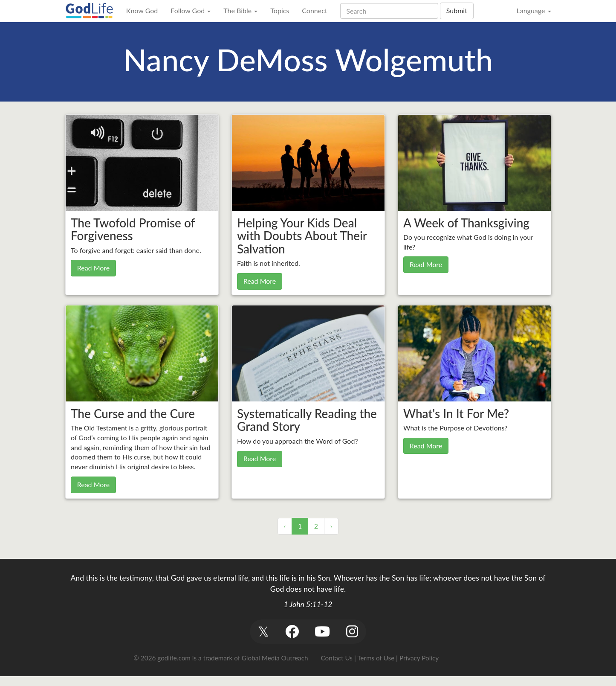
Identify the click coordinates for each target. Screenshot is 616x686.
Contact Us (337, 658)
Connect (314, 10)
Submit (457, 10)
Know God (142, 10)
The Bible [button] (240, 10)
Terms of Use (376, 658)
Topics (280, 10)
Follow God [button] (191, 10)
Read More (94, 268)
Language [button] (534, 10)
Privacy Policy (419, 658)
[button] (264, 632)
